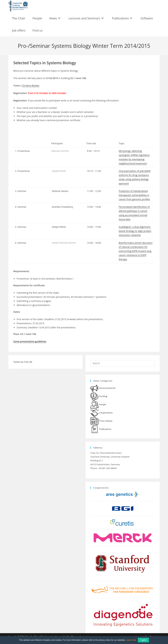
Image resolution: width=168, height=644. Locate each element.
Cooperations (101, 413)
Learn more (131, 640)
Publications (101, 429)
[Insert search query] (123, 363)
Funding (99, 396)
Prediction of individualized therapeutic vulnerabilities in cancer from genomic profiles (134, 195)
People (98, 404)
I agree (143, 640)
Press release (101, 421)
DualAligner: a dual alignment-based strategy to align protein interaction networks (135, 231)
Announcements (103, 388)
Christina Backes (30, 86)
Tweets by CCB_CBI (23, 362)
